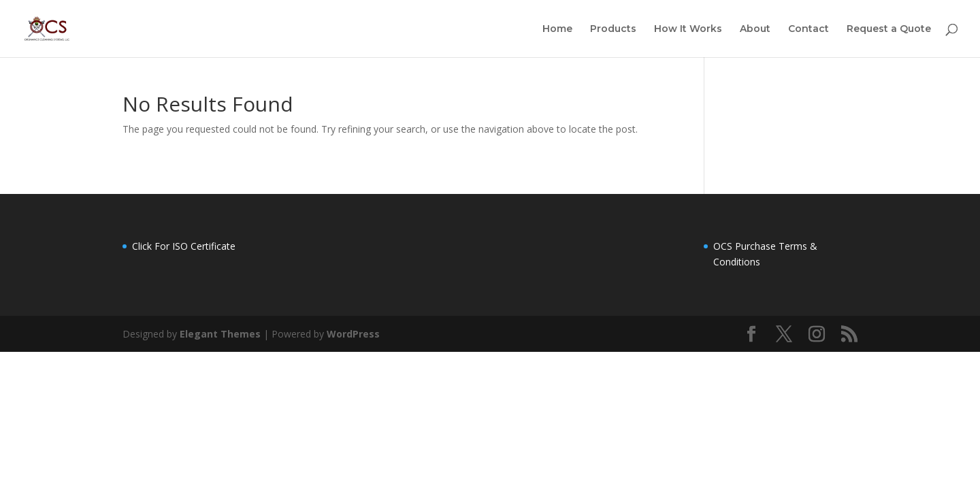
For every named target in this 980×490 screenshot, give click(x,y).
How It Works (688, 29)
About (755, 29)
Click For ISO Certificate (184, 246)
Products (613, 29)
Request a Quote (889, 29)
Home (557, 29)
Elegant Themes (220, 334)
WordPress (353, 334)
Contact (808, 29)
